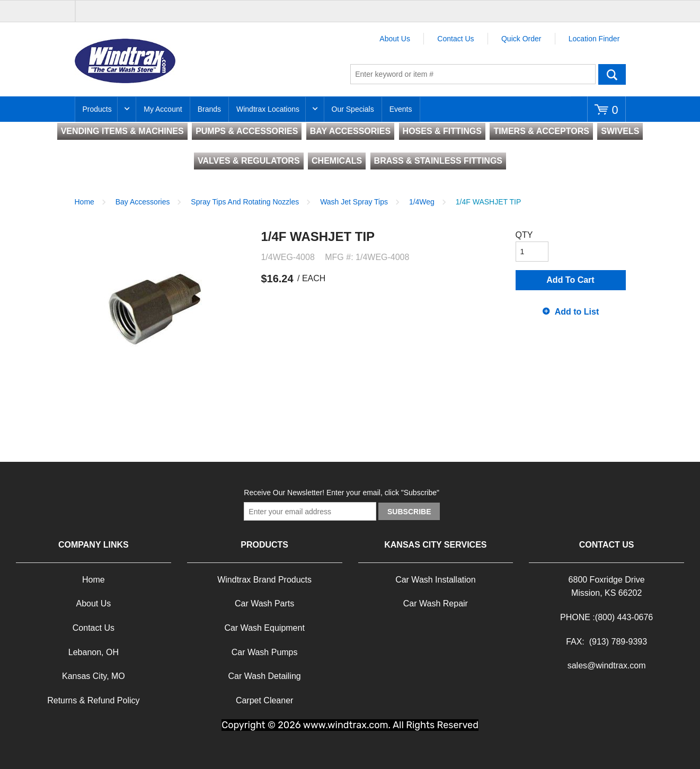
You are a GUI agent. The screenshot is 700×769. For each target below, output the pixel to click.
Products (97, 109)
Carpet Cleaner (265, 700)
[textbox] (473, 74)
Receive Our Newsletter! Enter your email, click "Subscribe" (342, 493)
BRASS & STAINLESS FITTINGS (438, 161)
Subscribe (409, 512)
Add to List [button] (577, 312)
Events (401, 109)
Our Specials (353, 109)
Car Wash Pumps (265, 652)
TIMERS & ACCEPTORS (541, 131)
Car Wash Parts (264, 603)
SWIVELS (620, 131)
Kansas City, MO (94, 676)
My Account (163, 109)
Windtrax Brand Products (264, 580)
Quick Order (521, 39)
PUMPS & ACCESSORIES (247, 131)
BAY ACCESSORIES (350, 131)
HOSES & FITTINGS (442, 131)
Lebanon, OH (94, 652)
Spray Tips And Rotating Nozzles (245, 202)
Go (612, 74)
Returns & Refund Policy (93, 700)
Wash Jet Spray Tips (354, 202)
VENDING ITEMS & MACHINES (122, 131)
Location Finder (594, 39)
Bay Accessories (143, 202)
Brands (209, 109)
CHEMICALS (337, 161)
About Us (395, 39)
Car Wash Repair (436, 603)
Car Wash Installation (435, 580)
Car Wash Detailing (265, 676)
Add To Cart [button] (570, 280)
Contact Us (455, 39)
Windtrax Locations (268, 109)
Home (85, 202)
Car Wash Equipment (264, 628)
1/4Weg (422, 202)
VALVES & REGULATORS (249, 161)
